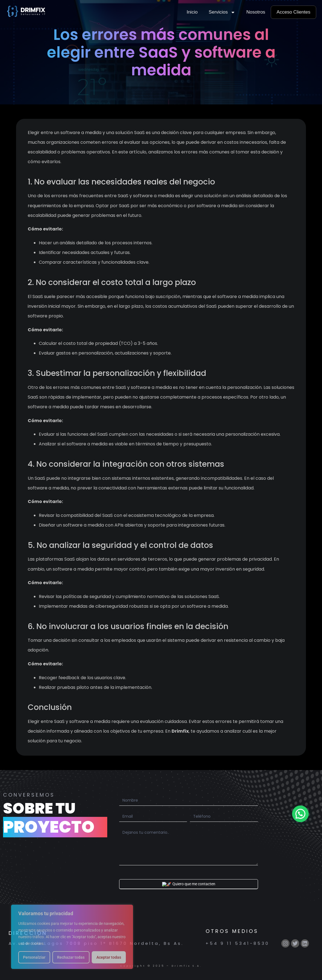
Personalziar (34, 957)
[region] (72, 937)
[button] (300, 814)
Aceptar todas (109, 957)
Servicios (222, 12)
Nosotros (256, 12)
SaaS (38, 297)
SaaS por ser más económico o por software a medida (178, 206)
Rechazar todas (71, 957)
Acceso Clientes (293, 12)
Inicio (192, 12)
